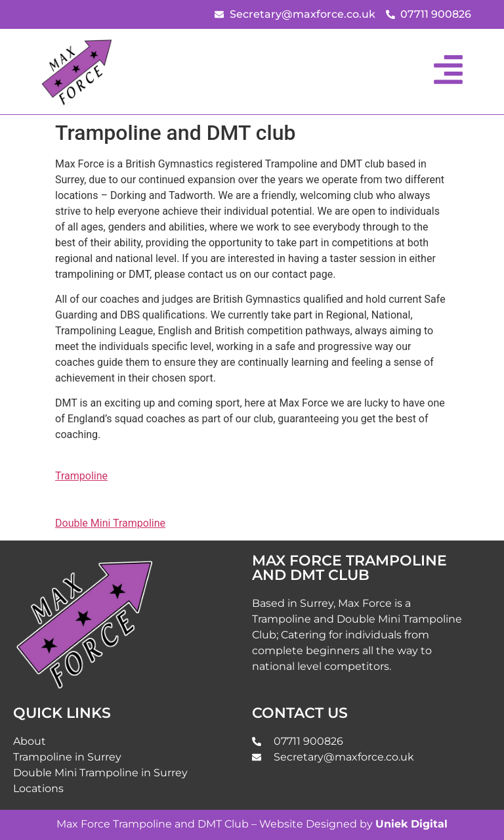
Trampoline (81, 476)
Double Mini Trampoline (110, 523)
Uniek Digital (411, 824)
